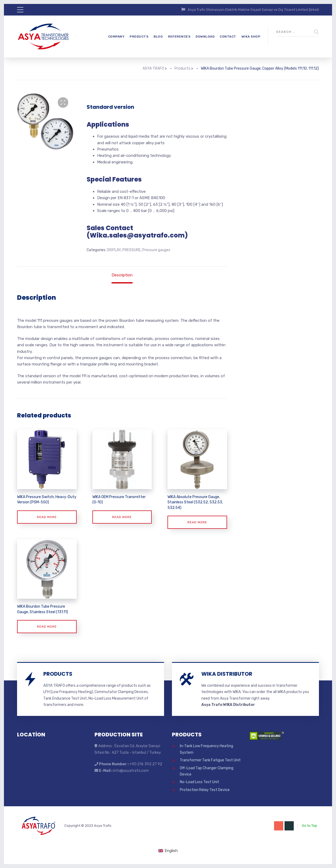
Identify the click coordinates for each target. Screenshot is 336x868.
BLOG (158, 37)
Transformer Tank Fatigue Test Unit (210, 760)
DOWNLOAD (205, 37)
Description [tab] (122, 275)
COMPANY (116, 37)
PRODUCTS (139, 37)
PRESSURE (132, 250)
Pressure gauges (156, 250)
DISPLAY (114, 250)
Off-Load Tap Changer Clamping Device (207, 771)
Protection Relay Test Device (205, 790)
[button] (63, 102)
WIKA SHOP (251, 37)
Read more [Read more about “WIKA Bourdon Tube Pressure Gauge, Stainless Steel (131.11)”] (47, 627)
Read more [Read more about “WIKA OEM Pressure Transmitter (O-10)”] (122, 517)
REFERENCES (179, 37)
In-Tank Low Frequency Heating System (206, 749)
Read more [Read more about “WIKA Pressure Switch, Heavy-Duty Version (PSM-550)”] (47, 517)
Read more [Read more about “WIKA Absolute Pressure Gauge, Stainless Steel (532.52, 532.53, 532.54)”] (197, 522)
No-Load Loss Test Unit (199, 782)
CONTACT (228, 37)
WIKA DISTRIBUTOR (227, 674)
